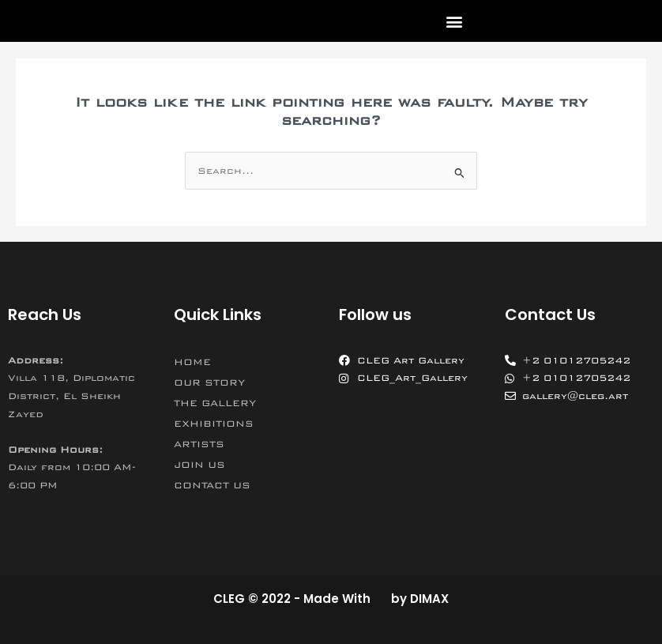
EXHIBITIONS (214, 424)
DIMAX (429, 599)
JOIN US (199, 465)
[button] (455, 21)
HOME (192, 362)
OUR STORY (209, 382)
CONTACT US (212, 485)
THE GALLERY (215, 403)
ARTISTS (199, 444)
